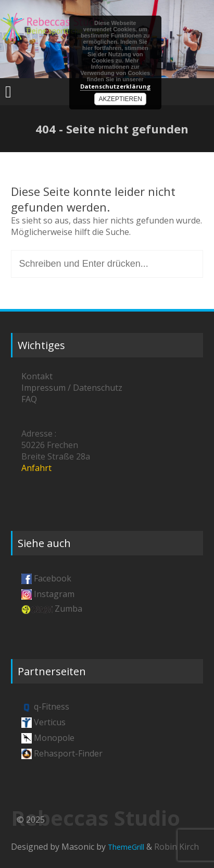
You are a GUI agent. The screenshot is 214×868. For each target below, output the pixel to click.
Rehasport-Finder (68, 753)
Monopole (54, 738)
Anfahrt (36, 468)
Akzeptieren (121, 99)
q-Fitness (52, 706)
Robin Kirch (177, 847)
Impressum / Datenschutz (72, 388)
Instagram (54, 594)
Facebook (53, 578)
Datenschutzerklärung (115, 86)
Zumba (68, 609)
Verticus (50, 722)
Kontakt (37, 376)
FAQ (29, 399)
